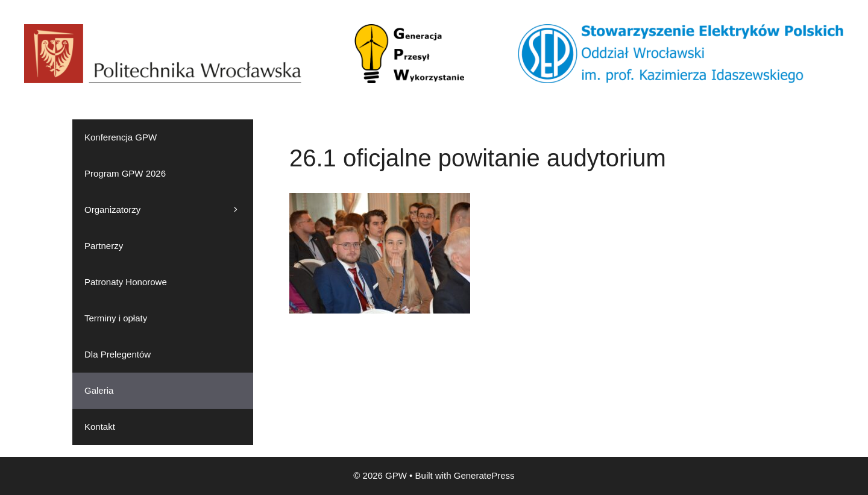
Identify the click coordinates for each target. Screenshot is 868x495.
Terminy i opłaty (116, 318)
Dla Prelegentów (118, 354)
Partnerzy (104, 246)
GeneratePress (484, 475)
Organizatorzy (169, 210)
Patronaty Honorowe (126, 282)
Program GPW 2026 (125, 173)
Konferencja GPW (121, 137)
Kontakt (100, 427)
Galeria (99, 390)
